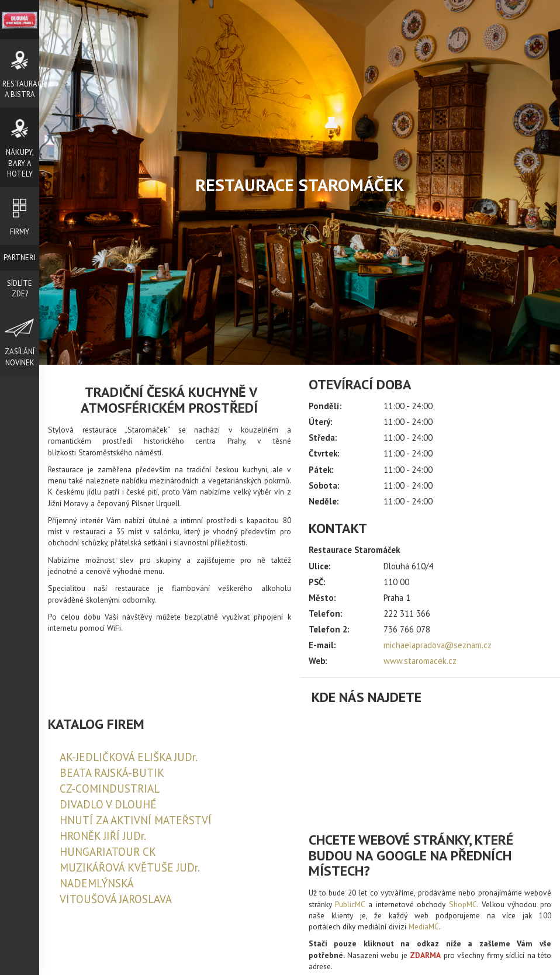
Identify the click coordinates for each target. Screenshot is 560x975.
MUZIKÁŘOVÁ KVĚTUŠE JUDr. (130, 867)
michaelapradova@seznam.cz (438, 645)
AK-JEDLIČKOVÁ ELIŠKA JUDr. (129, 757)
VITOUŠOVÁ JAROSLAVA (116, 899)
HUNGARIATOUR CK (108, 852)
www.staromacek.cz (420, 661)
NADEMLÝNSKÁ (97, 883)
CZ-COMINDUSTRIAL (110, 789)
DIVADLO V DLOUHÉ (108, 804)
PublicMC (350, 904)
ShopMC (463, 904)
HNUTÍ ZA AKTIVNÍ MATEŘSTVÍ (136, 820)
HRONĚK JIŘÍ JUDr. (103, 836)
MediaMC (424, 926)
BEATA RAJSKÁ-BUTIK (112, 773)
